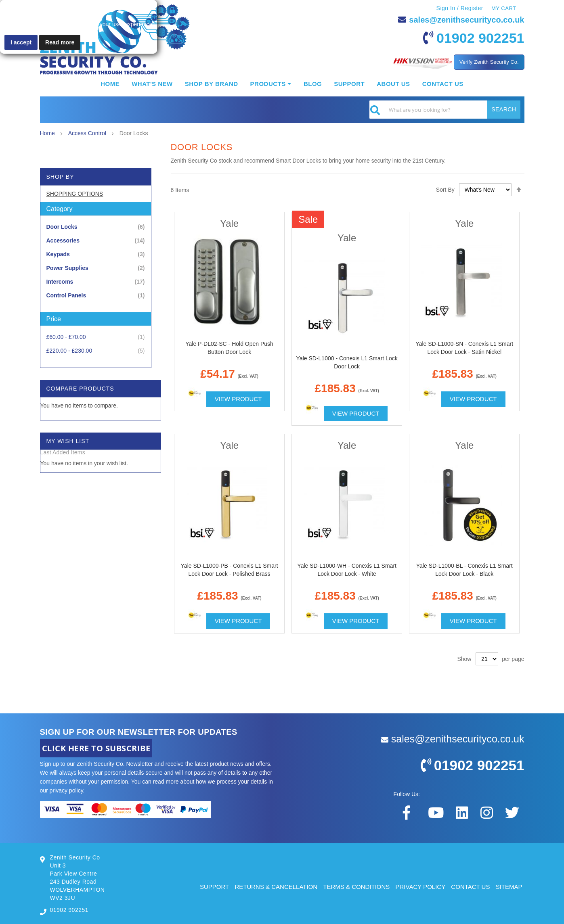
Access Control (88, 133)
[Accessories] (96, 241)
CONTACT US (470, 887)
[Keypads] (96, 254)
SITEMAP (509, 887)
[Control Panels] (96, 296)
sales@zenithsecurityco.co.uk (467, 20)
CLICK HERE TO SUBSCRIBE (96, 748)
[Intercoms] (96, 282)
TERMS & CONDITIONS (356, 887)
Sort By (445, 190)
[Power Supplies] (96, 268)
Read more (60, 42)
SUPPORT (214, 887)
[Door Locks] (96, 227)
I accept (21, 42)
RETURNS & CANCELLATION (276, 887)
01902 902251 (480, 38)
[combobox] (445, 110)
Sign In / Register (460, 8)
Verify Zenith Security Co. (489, 62)
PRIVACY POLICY (421, 887)
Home (48, 133)
